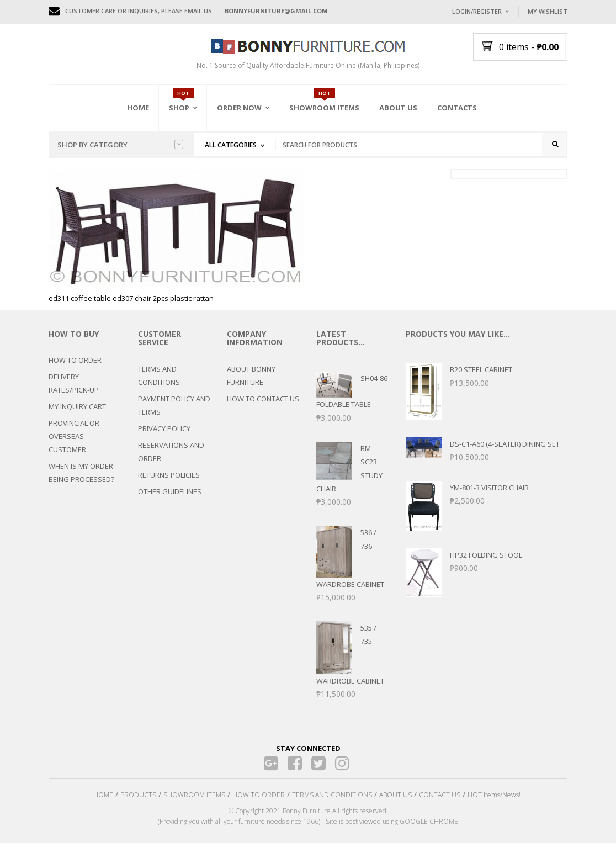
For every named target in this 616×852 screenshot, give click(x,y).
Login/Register (477, 11)
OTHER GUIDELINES (170, 500)
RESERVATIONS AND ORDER (171, 461)
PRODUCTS (138, 804)
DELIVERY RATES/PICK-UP (74, 393)
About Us (398, 108)
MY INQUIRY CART (77, 416)
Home (138, 108)
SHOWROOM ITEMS (194, 804)
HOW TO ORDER (75, 369)
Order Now (239, 108)
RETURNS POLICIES (169, 484)
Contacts (457, 108)
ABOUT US (395, 804)
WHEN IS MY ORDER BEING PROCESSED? (81, 482)
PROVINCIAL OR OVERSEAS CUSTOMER (74, 446)
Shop (179, 108)
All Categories (231, 145)
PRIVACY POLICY (164, 437)
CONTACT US (440, 804)
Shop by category (120, 145)
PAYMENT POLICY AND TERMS (174, 414)
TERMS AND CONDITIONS (159, 384)
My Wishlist (548, 11)
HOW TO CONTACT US (263, 408)
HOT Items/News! (494, 804)
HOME (103, 804)
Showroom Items (324, 108)
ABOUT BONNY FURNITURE (251, 384)
